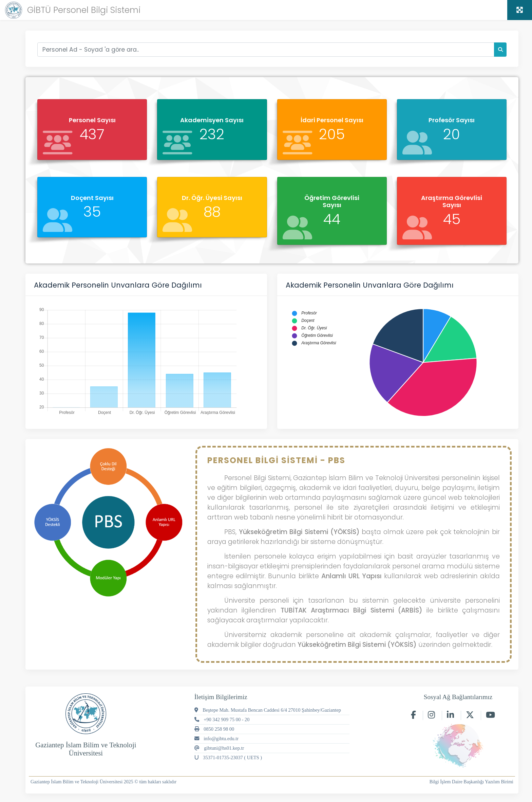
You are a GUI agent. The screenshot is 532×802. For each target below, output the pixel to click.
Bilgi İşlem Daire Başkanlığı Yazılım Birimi (471, 782)
